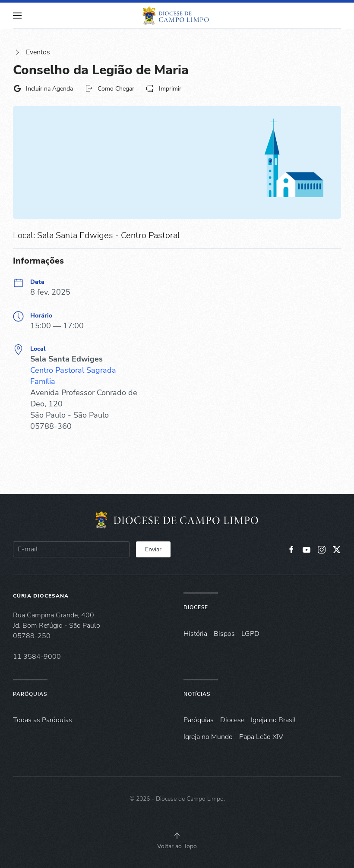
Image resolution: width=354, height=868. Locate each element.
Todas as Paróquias (43, 720)
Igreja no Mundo (208, 737)
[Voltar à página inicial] (177, 16)
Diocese (196, 607)
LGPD (250, 634)
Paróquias (30, 694)
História (195, 634)
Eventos (32, 52)
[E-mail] (71, 549)
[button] (17, 16)
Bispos (224, 634)
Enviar (153, 549)
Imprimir (164, 88)
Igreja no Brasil (273, 720)
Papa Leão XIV (261, 737)
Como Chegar (109, 88)
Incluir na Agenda (43, 88)
